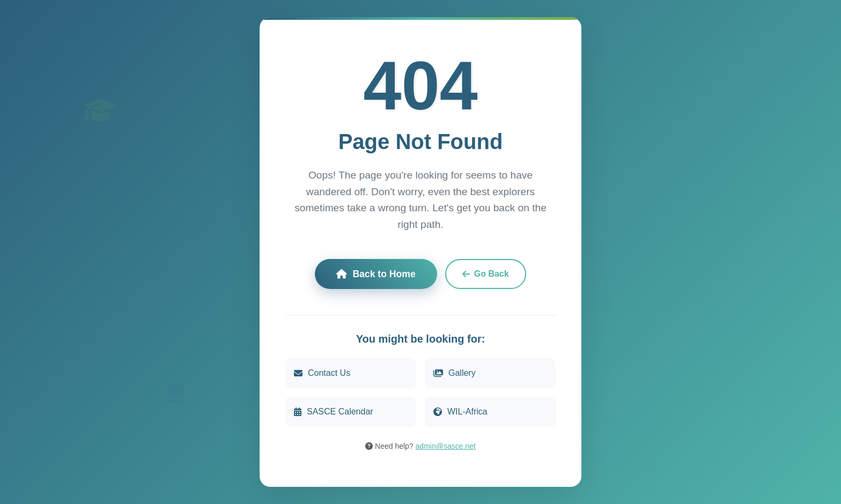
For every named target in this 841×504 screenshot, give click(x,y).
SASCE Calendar (334, 412)
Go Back (486, 274)
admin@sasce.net (446, 447)
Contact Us (322, 373)
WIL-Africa (460, 412)
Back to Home (376, 275)
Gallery (455, 373)
